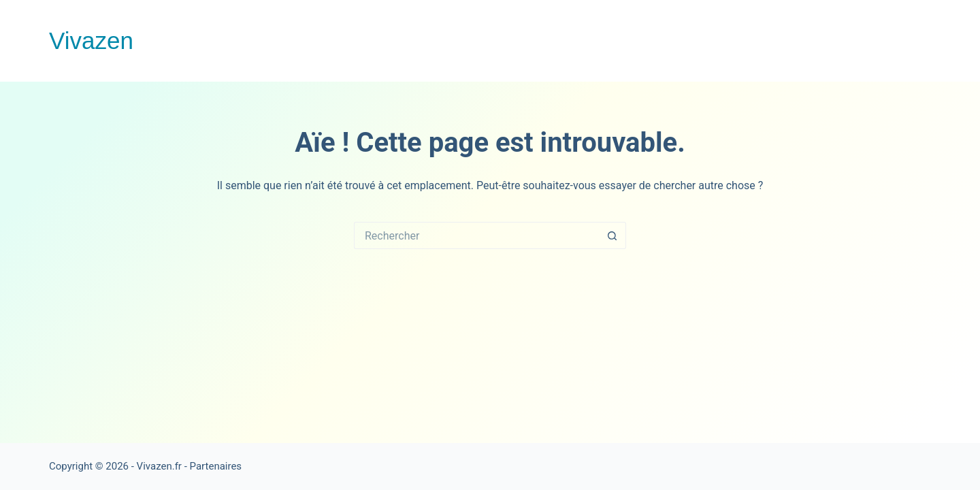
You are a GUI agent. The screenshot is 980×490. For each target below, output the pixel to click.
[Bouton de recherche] (612, 235)
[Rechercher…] (476, 235)
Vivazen (91, 40)
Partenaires (216, 466)
